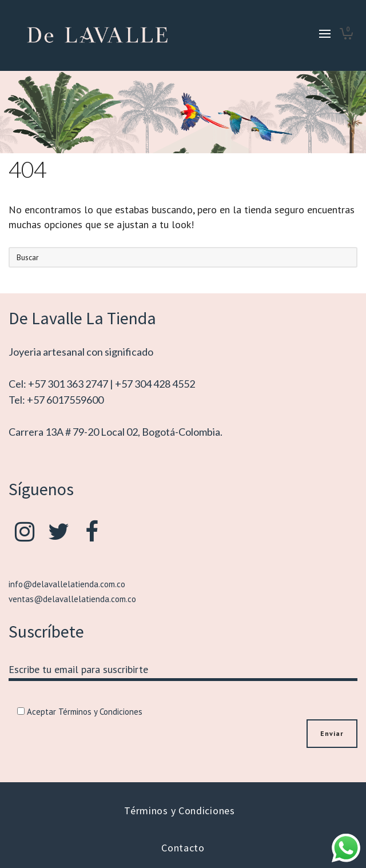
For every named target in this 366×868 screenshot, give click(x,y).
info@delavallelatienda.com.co (67, 584)
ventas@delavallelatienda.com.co (72, 599)
